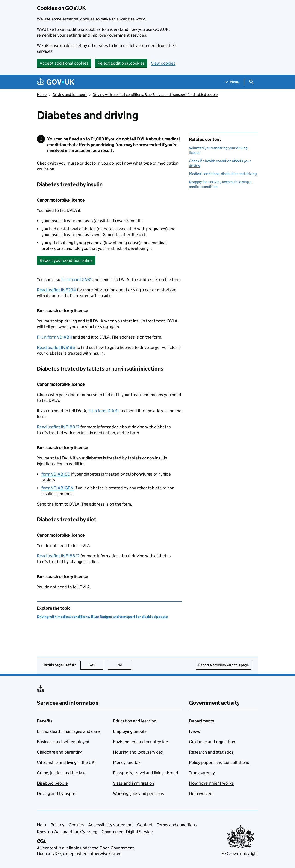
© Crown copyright (240, 854)
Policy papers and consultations (219, 762)
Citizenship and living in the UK (66, 762)
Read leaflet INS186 (56, 347)
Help (41, 825)
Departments (202, 721)
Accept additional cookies (64, 63)
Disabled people (52, 783)
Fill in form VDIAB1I (54, 337)
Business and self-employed (63, 742)
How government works (211, 783)
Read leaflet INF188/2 (58, 427)
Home (42, 95)
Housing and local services (138, 752)
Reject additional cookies (121, 63)
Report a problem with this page (223, 665)
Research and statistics (211, 752)
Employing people (130, 731)
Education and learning (135, 721)
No (124, 665)
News (195, 731)
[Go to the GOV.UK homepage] (56, 82)
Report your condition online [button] (66, 260)
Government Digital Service (127, 832)
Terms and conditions (177, 825)
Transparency (202, 773)
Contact (145, 825)
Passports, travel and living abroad (146, 773)
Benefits (45, 721)
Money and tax (127, 762)
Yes (97, 665)
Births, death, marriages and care (68, 731)
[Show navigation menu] (232, 82)
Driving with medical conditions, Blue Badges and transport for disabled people (155, 95)
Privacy (57, 825)
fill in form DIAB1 (76, 279)
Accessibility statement (111, 825)
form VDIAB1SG (56, 474)
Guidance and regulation (212, 742)
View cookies (163, 63)
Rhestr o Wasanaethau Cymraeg (67, 832)
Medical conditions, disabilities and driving (223, 174)
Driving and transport (70, 95)
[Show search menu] (251, 82)
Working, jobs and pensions (139, 793)
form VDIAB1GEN (58, 488)
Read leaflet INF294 (56, 290)
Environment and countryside (140, 742)
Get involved (201, 793)
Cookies (76, 825)
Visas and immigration (133, 783)
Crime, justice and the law (61, 773)
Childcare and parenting (60, 752)
